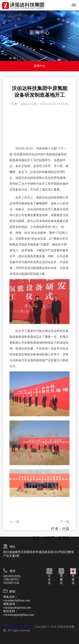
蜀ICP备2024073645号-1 (18, 627)
